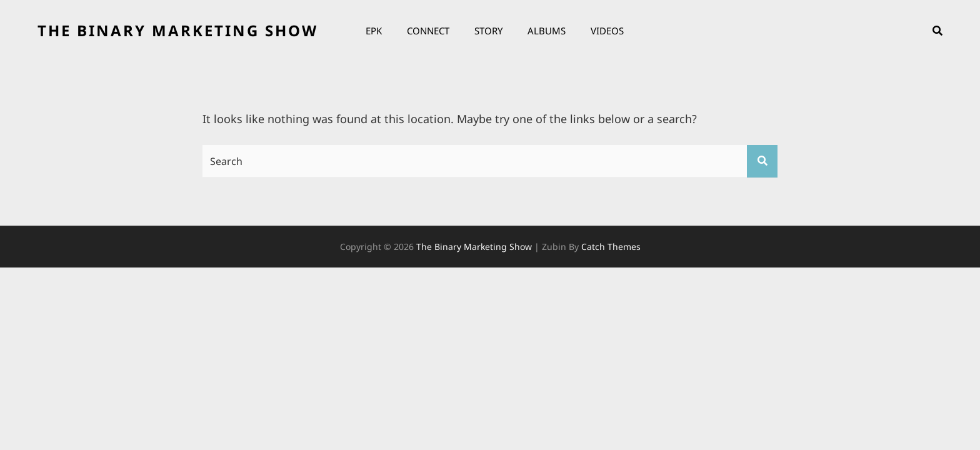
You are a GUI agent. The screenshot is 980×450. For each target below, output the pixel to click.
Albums (547, 31)
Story (488, 31)
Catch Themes (611, 247)
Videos (607, 31)
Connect (428, 31)
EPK (374, 31)
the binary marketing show (178, 30)
